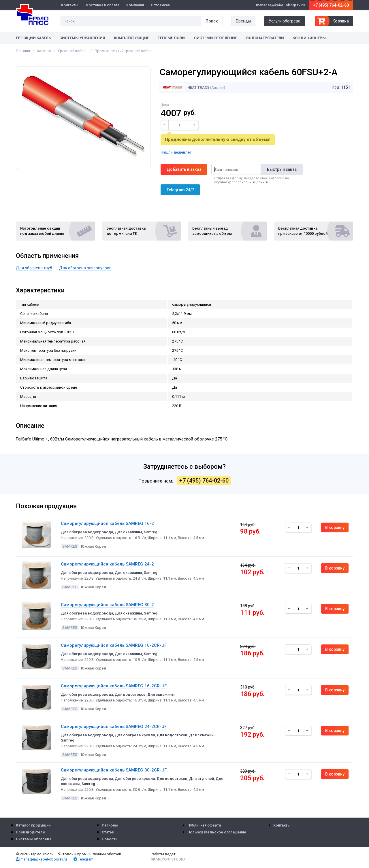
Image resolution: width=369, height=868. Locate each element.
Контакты (70, 5)
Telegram (83, 859)
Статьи (108, 832)
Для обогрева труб (34, 268)
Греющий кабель (33, 38)
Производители (30, 832)
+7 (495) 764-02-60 (331, 5)
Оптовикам (161, 5)
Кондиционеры (309, 38)
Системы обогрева (34, 839)
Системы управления (82, 38)
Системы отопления (216, 38)
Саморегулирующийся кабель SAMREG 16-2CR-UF (114, 686)
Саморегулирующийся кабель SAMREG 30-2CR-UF (114, 770)
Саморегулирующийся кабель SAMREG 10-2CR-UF (114, 645)
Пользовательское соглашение (217, 832)
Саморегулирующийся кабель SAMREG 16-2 (107, 523)
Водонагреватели (265, 38)
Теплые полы (172, 38)
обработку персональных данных (241, 182)
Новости (110, 839)
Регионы (110, 825)
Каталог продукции (33, 825)
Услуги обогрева (285, 21)
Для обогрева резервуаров (85, 268)
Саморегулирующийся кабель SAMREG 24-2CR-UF (114, 727)
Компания (135, 5)
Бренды (243, 21)
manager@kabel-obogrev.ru (41, 859)
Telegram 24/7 (180, 190)
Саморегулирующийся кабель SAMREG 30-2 (107, 605)
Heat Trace (185, 87)
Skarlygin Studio (168, 859)
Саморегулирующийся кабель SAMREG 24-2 (107, 564)
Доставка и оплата (102, 5)
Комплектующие (131, 38)
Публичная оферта (204, 825)
